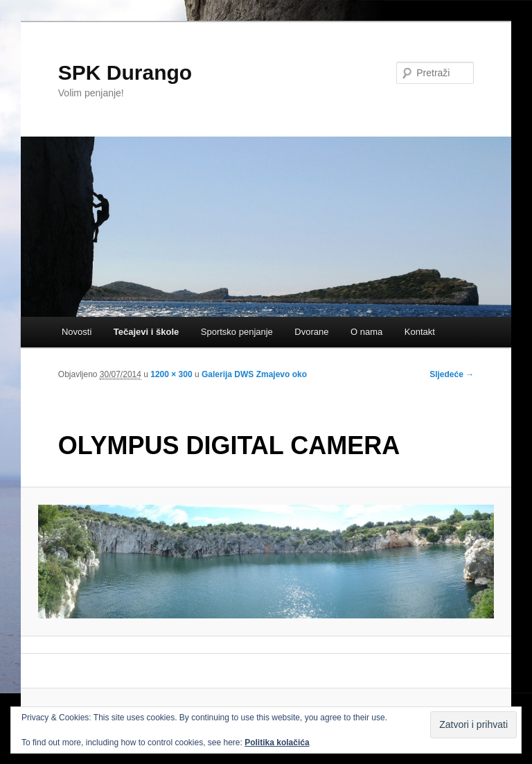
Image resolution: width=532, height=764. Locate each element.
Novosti (77, 332)
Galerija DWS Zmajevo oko (254, 374)
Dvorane (311, 332)
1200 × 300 (171, 374)
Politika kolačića (277, 743)
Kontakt (420, 332)
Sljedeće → (452, 374)
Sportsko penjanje (237, 332)
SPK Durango (125, 72)
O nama (366, 332)
